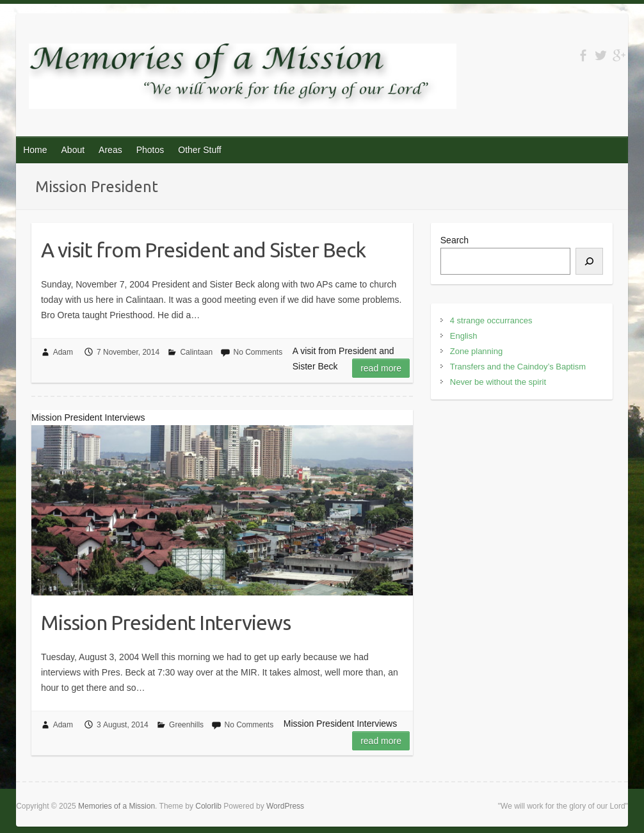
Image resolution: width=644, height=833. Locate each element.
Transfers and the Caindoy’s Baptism (518, 367)
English (464, 336)
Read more (381, 368)
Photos (150, 150)
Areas (110, 150)
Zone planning (476, 351)
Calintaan (196, 352)
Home (35, 150)
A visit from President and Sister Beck (203, 250)
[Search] (589, 261)
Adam (63, 352)
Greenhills (186, 725)
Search (455, 240)
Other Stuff (199, 150)
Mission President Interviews (166, 622)
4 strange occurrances (491, 320)
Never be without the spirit (498, 382)
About (73, 150)
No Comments (258, 352)
